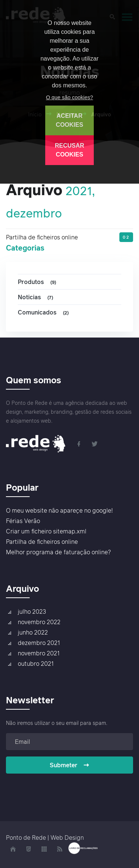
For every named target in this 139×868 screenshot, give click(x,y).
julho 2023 (32, 612)
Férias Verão (23, 521)
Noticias (37, 297)
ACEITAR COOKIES (70, 120)
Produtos (38, 282)
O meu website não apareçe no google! (59, 510)
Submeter (69, 765)
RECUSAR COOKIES (69, 150)
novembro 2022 (39, 622)
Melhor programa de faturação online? (58, 552)
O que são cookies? (69, 97)
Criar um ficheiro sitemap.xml (46, 531)
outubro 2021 (36, 664)
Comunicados (44, 312)
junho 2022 (33, 632)
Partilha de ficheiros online (42, 237)
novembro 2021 (39, 653)
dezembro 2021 (39, 643)
